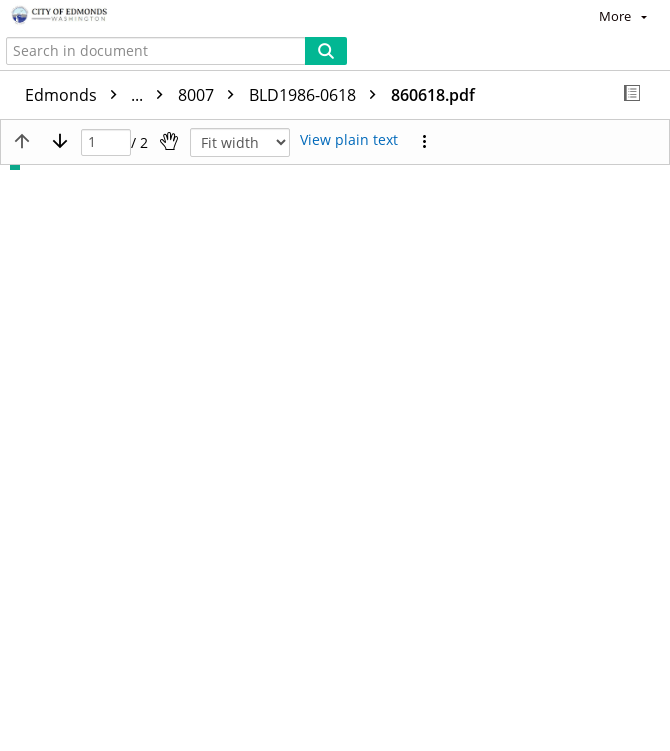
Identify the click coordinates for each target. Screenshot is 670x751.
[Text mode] (349, 141)
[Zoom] (240, 142)
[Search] (326, 51)
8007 (211, 95)
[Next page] (60, 141)
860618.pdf (433, 95)
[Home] (85, 16)
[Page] (106, 142)
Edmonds (99, 95)
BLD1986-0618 (317, 95)
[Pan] (169, 141)
